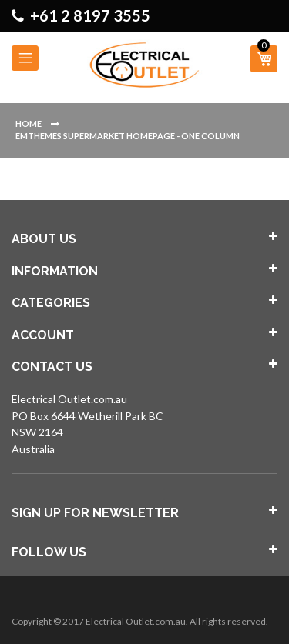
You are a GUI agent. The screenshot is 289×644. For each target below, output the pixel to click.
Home (29, 123)
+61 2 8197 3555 (90, 15)
